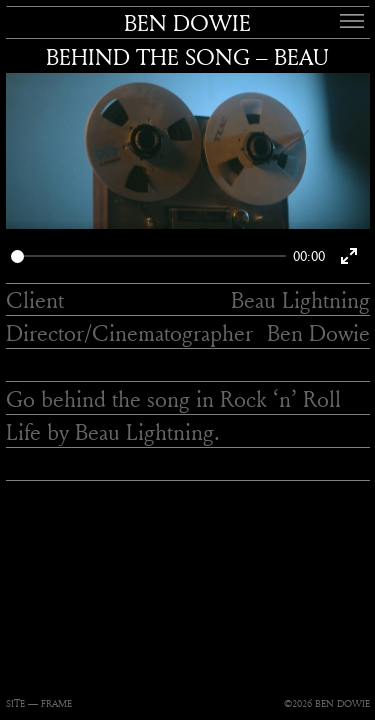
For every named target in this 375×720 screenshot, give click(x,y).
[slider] (148, 256)
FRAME (56, 703)
